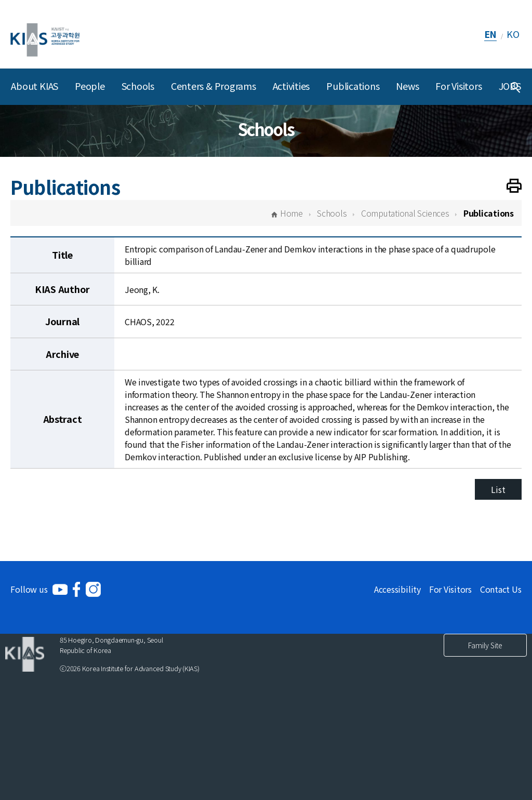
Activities (291, 86)
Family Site (485, 645)
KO (513, 34)
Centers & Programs (214, 86)
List (498, 489)
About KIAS (35, 86)
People (90, 86)
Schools (138, 86)
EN (491, 34)
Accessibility (397, 589)
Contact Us (501, 589)
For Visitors (458, 86)
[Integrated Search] (515, 87)
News (407, 86)
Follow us (29, 589)
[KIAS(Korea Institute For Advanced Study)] (45, 34)
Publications (353, 86)
